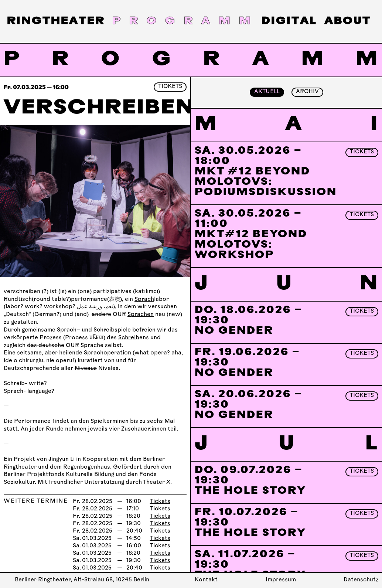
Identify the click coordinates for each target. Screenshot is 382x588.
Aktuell (267, 92)
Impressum (281, 580)
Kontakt (206, 580)
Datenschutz (361, 580)
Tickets (170, 87)
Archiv (307, 92)
